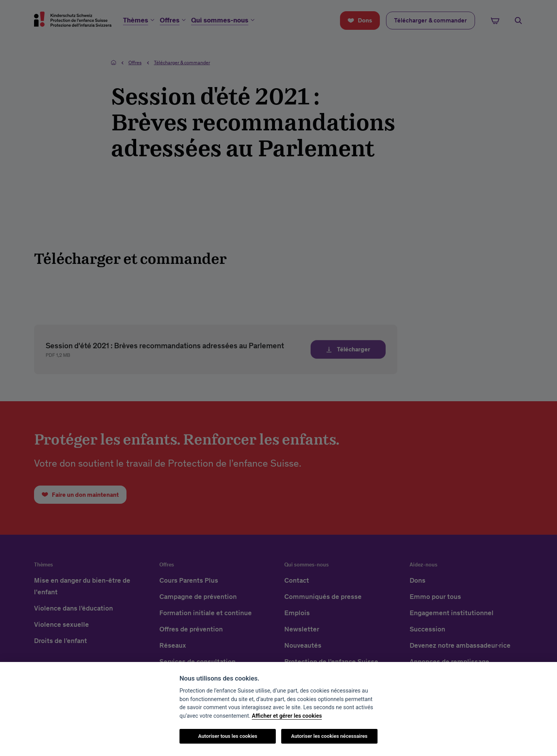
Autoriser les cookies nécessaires (329, 736)
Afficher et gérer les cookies (287, 716)
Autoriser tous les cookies (228, 736)
